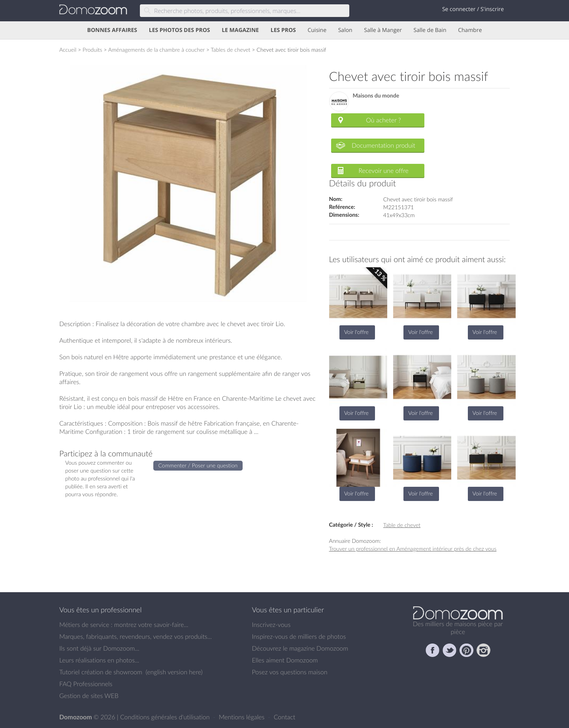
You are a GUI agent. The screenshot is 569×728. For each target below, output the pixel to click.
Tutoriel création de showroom (101, 672)
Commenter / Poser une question (198, 465)
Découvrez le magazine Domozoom (300, 648)
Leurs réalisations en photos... (99, 660)
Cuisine (317, 30)
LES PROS (283, 30)
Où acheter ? (383, 120)
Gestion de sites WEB (89, 696)
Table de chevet (402, 525)
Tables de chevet (230, 50)
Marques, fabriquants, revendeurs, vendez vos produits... (136, 636)
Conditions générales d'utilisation (166, 717)
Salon (345, 30)
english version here (174, 672)
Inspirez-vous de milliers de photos (299, 636)
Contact (285, 717)
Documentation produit (383, 145)
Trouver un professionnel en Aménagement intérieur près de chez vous (413, 549)
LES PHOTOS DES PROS (180, 30)
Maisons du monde (376, 96)
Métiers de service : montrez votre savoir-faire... (124, 625)
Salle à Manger (383, 30)
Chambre (470, 30)
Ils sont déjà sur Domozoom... (99, 648)
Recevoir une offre (383, 171)
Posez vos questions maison (290, 672)
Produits (92, 50)
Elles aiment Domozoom (285, 660)
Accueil (68, 50)
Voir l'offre (356, 332)
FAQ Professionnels (86, 684)
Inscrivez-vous (271, 625)
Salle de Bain (430, 30)
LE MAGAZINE (240, 30)
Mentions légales (243, 717)
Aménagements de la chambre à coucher (156, 50)
